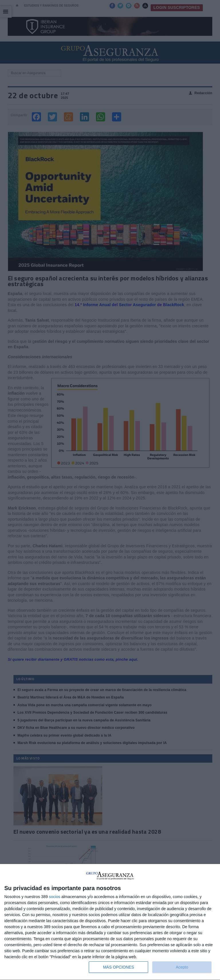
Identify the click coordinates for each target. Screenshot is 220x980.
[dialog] (110, 922)
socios (55, 897)
